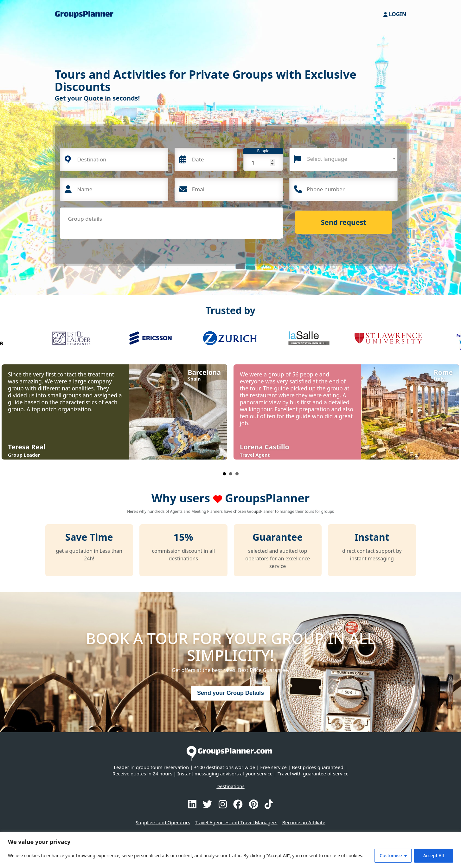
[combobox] (343, 160)
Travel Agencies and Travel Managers (236, 822)
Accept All (434, 855)
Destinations (230, 786)
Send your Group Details (230, 693)
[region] (230, 850)
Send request (344, 222)
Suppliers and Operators (163, 822)
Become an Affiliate (304, 822)
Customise (391, 855)
